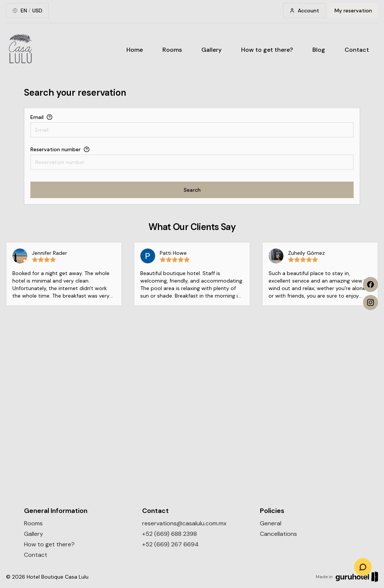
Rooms (172, 50)
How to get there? (267, 50)
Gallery (211, 50)
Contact (357, 50)
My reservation (353, 11)
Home (135, 50)
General (271, 523)
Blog (319, 50)
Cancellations (278, 534)
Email (37, 117)
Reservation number (55, 149)
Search (192, 190)
